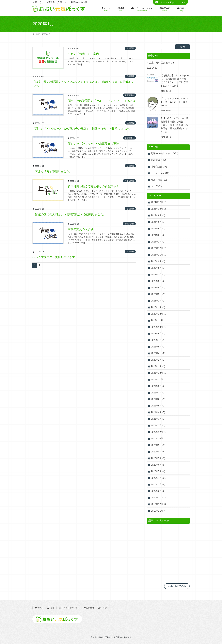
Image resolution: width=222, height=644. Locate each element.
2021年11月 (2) (159, 380)
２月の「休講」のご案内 (83, 54)
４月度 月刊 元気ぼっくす (161, 63)
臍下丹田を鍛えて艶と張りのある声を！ (93, 186)
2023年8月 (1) (158, 268)
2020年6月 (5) (158, 465)
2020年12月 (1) (159, 432)
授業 (51, 608)
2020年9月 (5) (158, 445)
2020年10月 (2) (159, 439)
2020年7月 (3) (158, 458)
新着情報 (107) (158, 160)
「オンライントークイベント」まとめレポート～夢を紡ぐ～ (174, 102)
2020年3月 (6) (158, 484)
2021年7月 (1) (158, 393)
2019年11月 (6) (159, 511)
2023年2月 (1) (158, 301)
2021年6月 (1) (158, 399)
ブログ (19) (157, 186)
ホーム (39, 608)
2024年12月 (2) (159, 202)
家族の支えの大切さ (81, 229)
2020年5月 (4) (158, 471)
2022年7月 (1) (158, 340)
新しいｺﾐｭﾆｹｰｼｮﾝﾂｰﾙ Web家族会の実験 (93, 144)
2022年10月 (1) (159, 327)
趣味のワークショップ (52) (165, 153)
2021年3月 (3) (158, 419)
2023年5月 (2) (158, 281)
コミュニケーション (69, 608)
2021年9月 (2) (158, 386)
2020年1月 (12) (159, 498)
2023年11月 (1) (159, 255)
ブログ (104, 608)
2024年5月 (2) (158, 229)
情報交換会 (129, 95)
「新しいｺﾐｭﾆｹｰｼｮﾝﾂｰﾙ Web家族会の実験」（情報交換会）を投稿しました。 (82, 129)
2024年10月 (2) (159, 209)
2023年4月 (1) (158, 288)
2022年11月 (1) (159, 320)
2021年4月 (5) (158, 412)
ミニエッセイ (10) (160, 173)
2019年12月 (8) (159, 504)
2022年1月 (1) (158, 366)
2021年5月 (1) (158, 406)
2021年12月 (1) (159, 373)
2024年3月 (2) (158, 235)
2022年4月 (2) (158, 353)
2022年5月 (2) (158, 347)
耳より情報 (129, 181)
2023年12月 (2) (159, 248)
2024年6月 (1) (158, 222)
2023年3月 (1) (158, 294)
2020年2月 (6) (158, 491)
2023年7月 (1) (158, 275)
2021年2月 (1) (158, 425)
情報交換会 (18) (159, 167)
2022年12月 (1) (159, 314)
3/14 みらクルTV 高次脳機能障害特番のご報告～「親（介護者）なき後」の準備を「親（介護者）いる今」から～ (174, 125)
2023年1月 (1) (158, 307)
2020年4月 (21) (159, 478)
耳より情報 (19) (159, 180)
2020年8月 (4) (158, 452)
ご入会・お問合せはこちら (172, 2)
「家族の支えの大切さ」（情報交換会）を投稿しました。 (69, 214)
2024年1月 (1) (158, 242)
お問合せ (89, 608)
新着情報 (130, 48)
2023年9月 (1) (158, 261)
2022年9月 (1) (158, 334)
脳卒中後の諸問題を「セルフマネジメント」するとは (102, 101)
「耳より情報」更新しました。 (52, 171)
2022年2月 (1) (158, 360)
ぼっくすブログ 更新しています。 (55, 257)
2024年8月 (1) (158, 215)
